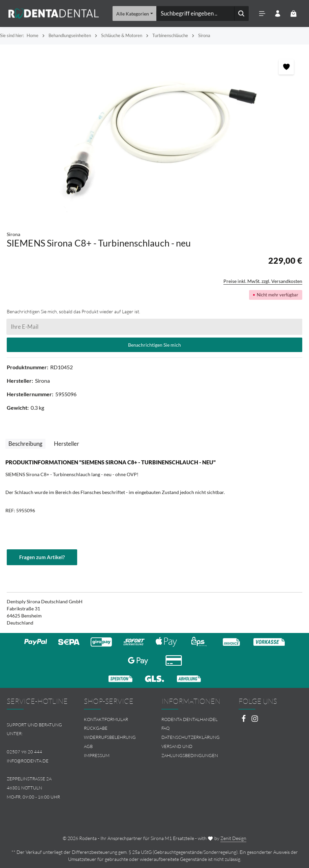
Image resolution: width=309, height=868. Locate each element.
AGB (88, 746)
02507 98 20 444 (24, 752)
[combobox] (195, 13)
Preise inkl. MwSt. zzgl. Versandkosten (263, 281)
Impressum (97, 755)
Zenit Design (233, 838)
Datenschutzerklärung (191, 737)
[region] (154, 134)
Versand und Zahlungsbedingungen (190, 751)
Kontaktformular (106, 719)
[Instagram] (255, 720)
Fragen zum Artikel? (43, 557)
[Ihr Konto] (277, 14)
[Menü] (262, 14)
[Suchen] (241, 13)
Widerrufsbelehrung (110, 737)
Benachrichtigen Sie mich (154, 345)
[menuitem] (116, 719)
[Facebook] (244, 720)
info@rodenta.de (28, 761)
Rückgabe (96, 728)
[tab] (25, 444)
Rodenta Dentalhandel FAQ (190, 724)
